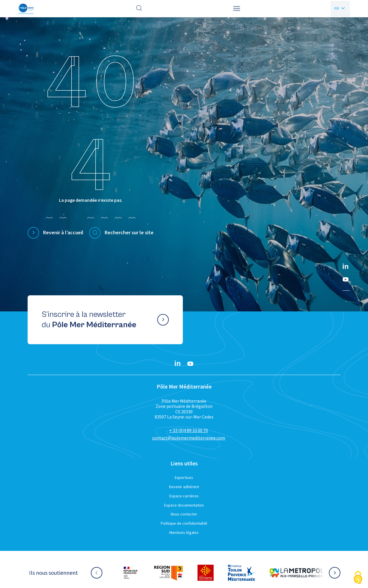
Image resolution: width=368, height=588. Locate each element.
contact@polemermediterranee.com (189, 438)
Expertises (184, 477)
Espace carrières (184, 496)
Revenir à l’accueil (63, 232)
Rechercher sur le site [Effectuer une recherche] (129, 232)
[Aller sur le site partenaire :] (136, 573)
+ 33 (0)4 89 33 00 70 (189, 430)
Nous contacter (184, 514)
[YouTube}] (346, 279)
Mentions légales (184, 532)
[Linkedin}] (346, 267)
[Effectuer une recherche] (139, 9)
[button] (237, 9)
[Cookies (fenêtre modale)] (358, 578)
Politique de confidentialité (184, 523)
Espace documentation (184, 505)
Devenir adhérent (184, 487)
